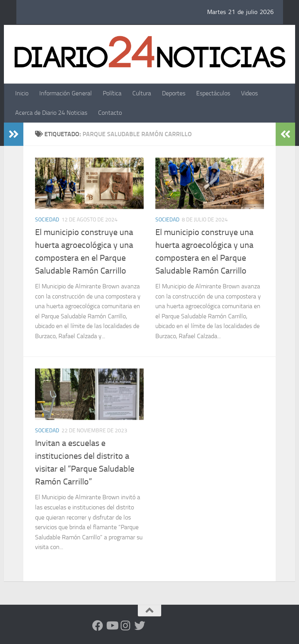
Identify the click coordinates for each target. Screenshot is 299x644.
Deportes (174, 93)
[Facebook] (98, 626)
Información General (66, 93)
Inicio (22, 93)
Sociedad (47, 220)
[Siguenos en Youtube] (112, 626)
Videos (249, 93)
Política (112, 93)
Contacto (110, 113)
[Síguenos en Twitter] (140, 626)
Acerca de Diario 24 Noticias (51, 113)
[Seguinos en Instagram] (126, 626)
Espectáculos (213, 93)
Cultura (142, 93)
